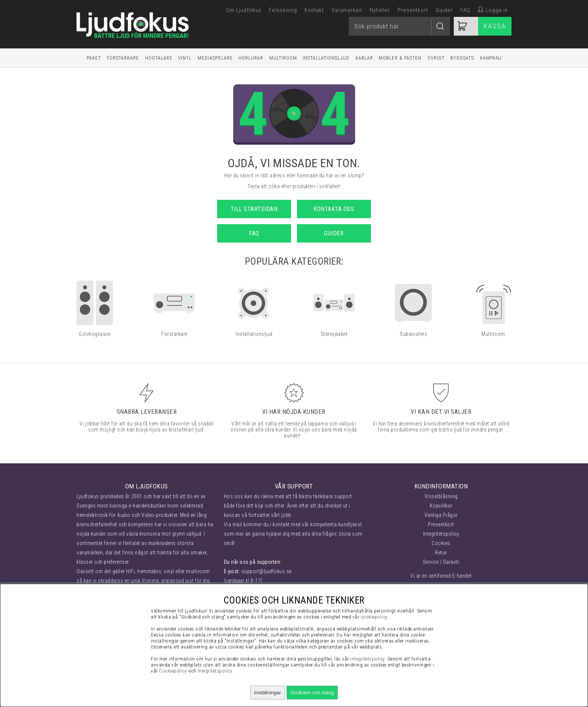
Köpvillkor (441, 506)
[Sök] (399, 26)
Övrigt (436, 58)
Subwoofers (413, 334)
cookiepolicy (374, 617)
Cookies (441, 543)
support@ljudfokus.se (267, 571)
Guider (444, 10)
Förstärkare (123, 58)
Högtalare (159, 58)
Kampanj (491, 58)
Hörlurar (251, 58)
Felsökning (283, 10)
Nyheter (380, 10)
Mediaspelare (215, 58)
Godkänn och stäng (312, 693)
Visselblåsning (441, 496)
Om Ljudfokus (244, 10)
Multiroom (283, 58)
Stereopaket (334, 334)
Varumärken (347, 10)
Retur (441, 553)
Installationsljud (326, 58)
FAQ (465, 10)
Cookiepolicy (173, 671)
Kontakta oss (334, 209)
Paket (94, 58)
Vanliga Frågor (441, 515)
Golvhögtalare (95, 334)
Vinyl (185, 58)
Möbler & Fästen (400, 58)
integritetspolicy (367, 659)
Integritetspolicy (441, 534)
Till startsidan (254, 209)
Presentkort (413, 10)
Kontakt (314, 10)
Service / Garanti (441, 562)
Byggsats (462, 58)
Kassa (495, 26)
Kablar (364, 58)
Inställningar (268, 693)
